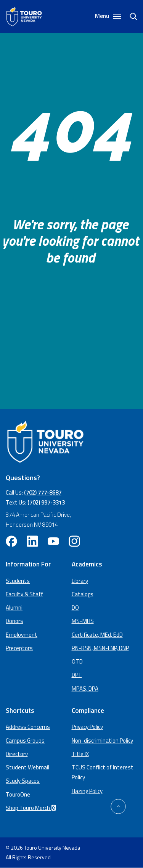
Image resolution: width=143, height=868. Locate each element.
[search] (130, 16)
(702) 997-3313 (46, 502)
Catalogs (83, 594)
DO (75, 608)
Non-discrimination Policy (102, 741)
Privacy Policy (87, 727)
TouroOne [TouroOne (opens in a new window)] (18, 794)
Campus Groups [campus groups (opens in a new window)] (25, 741)
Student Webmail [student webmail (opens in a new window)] (27, 767)
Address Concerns (28, 727)
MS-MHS (83, 621)
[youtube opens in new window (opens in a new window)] (53, 541)
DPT (77, 675)
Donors (14, 621)
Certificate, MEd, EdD (97, 635)
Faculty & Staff (24, 594)
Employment (22, 635)
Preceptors (19, 648)
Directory (17, 754)
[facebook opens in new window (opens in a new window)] (11, 541)
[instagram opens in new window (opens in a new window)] (74, 541)
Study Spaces (23, 781)
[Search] (130, 16)
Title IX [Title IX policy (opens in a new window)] (80, 754)
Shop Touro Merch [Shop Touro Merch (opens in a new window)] (32, 808)
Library (80, 581)
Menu (108, 16)
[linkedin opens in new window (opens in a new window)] (32, 541)
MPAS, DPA (85, 689)
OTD (77, 661)
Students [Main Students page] (18, 581)
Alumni (14, 608)
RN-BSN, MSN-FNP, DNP (100, 648)
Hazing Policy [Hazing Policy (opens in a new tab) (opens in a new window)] (87, 791)
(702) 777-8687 (43, 492)
